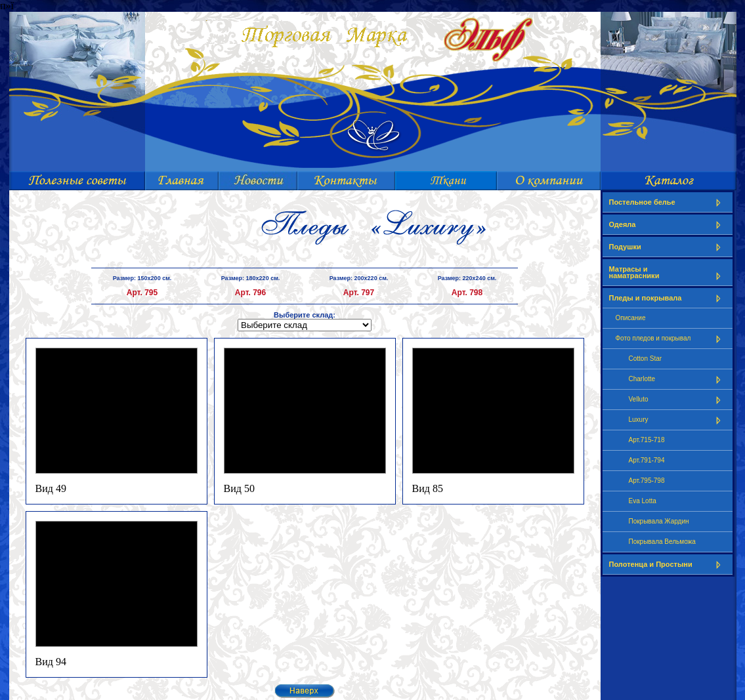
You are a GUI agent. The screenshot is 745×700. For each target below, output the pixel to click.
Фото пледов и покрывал (671, 339)
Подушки (668, 247)
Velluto (677, 400)
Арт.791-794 (647, 460)
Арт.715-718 (647, 440)
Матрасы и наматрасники (668, 273)
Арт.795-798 (647, 481)
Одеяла (668, 225)
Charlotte (677, 380)
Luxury (677, 420)
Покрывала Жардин (659, 521)
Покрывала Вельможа (662, 542)
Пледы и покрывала (668, 298)
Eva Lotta (643, 501)
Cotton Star (646, 359)
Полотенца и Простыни (668, 565)
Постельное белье (668, 202)
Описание (631, 318)
